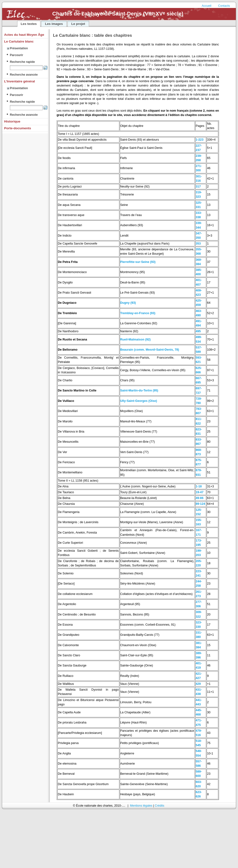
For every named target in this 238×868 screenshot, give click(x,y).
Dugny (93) (128, 303)
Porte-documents (18, 128)
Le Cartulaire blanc (19, 41)
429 (198, 684)
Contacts (224, 6)
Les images (54, 24)
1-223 (200, 140)
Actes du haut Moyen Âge (24, 35)
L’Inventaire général (19, 81)
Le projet (78, 24)
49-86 (200, 498)
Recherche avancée (24, 75)
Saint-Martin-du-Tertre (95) (139, 391)
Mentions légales (141, 806)
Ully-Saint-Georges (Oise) (139, 401)
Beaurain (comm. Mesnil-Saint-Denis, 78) (150, 350)
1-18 (199, 486)
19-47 (200, 492)
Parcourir (17, 55)
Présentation (19, 48)
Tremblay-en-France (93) (138, 313)
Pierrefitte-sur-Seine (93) (138, 262)
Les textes (29, 24)
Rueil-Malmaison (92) (135, 340)
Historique (12, 121)
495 (198, 331)
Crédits (160, 806)
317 (198, 187)
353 (198, 244)
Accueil (207, 6)
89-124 (200, 504)
